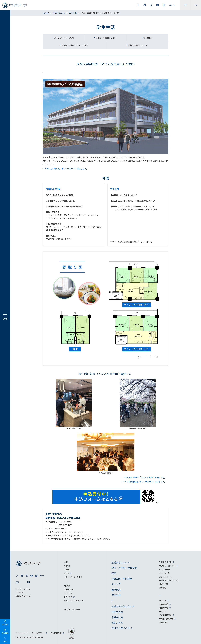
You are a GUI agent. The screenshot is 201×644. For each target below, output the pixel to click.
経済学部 (67, 566)
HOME (46, 13)
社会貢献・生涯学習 (122, 579)
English (162, 611)
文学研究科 (68, 593)
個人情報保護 (56, 633)
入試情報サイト (165, 562)
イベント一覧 (164, 569)
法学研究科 (68, 597)
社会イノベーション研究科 (74, 601)
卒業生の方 (117, 617)
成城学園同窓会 (165, 615)
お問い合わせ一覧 (23, 596)
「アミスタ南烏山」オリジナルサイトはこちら (66, 169)
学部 (66, 562)
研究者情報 (164, 608)
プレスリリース (165, 577)
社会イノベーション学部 (73, 577)
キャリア (116, 584)
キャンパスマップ (23, 589)
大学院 (67, 586)
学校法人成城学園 (166, 619)
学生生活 (73, 13)
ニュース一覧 (164, 573)
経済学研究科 (69, 590)
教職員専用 (164, 622)
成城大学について (121, 562)
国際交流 (116, 589)
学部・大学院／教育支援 (124, 568)
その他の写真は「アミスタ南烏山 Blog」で (146, 477)
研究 (114, 573)
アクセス (20, 593)
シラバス (163, 600)
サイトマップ (21, 633)
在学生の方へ (59, 13)
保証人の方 (117, 623)
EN (196, 5)
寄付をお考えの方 (121, 628)
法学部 (66, 573)
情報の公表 (164, 584)
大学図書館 (164, 604)
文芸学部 (67, 570)
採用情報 (163, 588)
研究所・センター (72, 609)
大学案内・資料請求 (167, 566)
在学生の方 (117, 612)
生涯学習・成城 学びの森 (169, 580)
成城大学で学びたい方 (123, 606)
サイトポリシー (38, 633)
